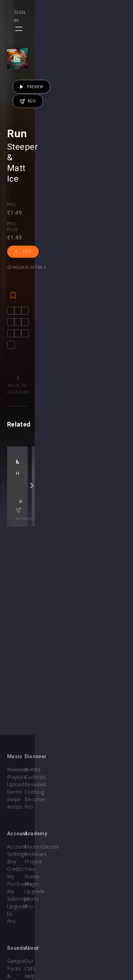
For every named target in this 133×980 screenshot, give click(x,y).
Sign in (102, 12)
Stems (81, 861)
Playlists (17, 777)
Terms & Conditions (98, 931)
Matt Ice (64, 231)
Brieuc (84, 642)
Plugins (16, 931)
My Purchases (24, 854)
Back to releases (69, 462)
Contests (85, 777)
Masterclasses (91, 839)
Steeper (23, 231)
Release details (27, 279)
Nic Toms (66, 642)
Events (82, 769)
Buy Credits (21, 847)
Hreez (49, 642)
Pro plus (39, 257)
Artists (15, 799)
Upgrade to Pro (26, 869)
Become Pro (89, 792)
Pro (12, 257)
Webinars (85, 847)
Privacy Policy (90, 939)
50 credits (102, 671)
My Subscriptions (27, 861)
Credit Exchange (26, 939)
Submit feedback (94, 946)
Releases (18, 769)
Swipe (14, 792)
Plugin (81, 869)
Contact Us (87, 954)
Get (72, 264)
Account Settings (27, 839)
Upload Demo (24, 784)
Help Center (88, 924)
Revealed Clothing (95, 784)
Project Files (89, 854)
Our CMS (84, 916)
